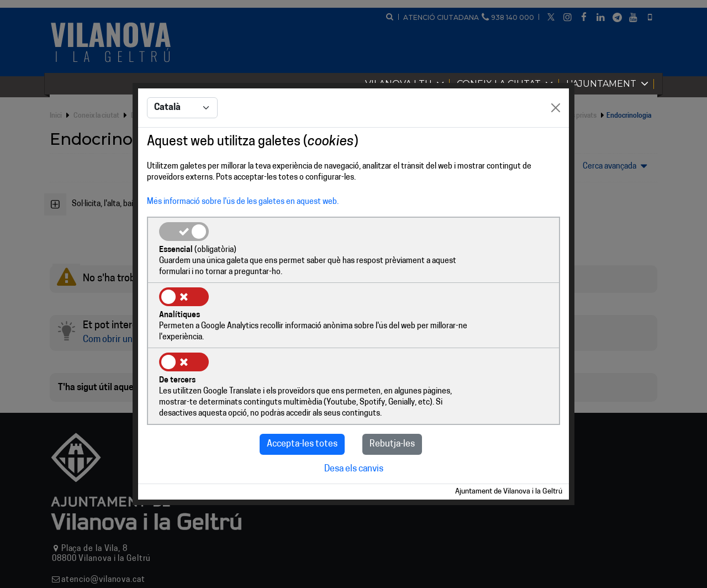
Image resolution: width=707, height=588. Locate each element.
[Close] (556, 142)
